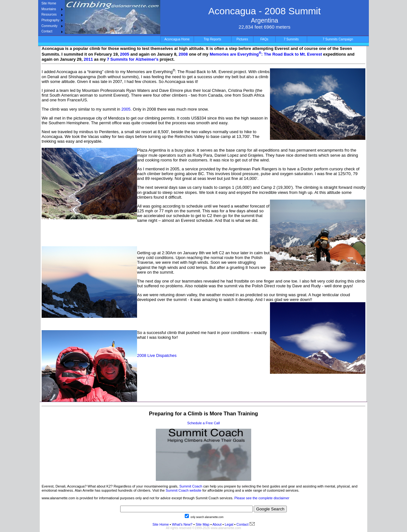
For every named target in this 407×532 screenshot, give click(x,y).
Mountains (49, 9)
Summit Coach (191, 486)
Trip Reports (213, 39)
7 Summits (291, 39)
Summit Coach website (184, 490)
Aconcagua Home (177, 39)
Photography (50, 20)
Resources (49, 14)
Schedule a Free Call (204, 423)
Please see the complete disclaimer (262, 498)
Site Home (49, 3)
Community (49, 26)
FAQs (264, 39)
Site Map (202, 524)
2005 (124, 54)
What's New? (182, 524)
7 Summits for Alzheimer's (133, 59)
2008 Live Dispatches (157, 355)
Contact (47, 31)
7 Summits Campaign (338, 39)
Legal (229, 524)
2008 (183, 54)
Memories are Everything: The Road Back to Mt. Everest (266, 54)
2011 (88, 59)
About (217, 524)
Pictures (242, 39)
